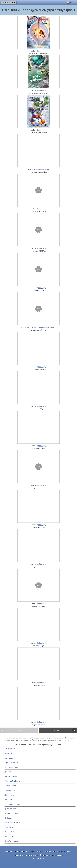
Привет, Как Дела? (11, 813)
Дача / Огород (10, 837)
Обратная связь (36, 851)
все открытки (9, 3)
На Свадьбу (9, 818)
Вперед (56, 730)
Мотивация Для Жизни (13, 804)
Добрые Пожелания (12, 776)
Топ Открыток (10, 749)
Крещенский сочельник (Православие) (42, 327)
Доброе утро (42, 51)
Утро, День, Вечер (11, 763)
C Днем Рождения (11, 767)
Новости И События (12, 832)
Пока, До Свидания (12, 841)
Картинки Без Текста (12, 781)
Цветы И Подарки (11, 809)
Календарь (9, 758)
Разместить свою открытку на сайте (57, 851)
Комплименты (10, 827)
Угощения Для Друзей (13, 823)
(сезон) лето (42, 485)
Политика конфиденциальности (26, 855)
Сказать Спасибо (11, 786)
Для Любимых (10, 795)
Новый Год (9, 753)
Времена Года (10, 790)
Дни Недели (9, 772)
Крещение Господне (42, 169)
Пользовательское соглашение (51, 855)
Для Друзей (9, 800)
